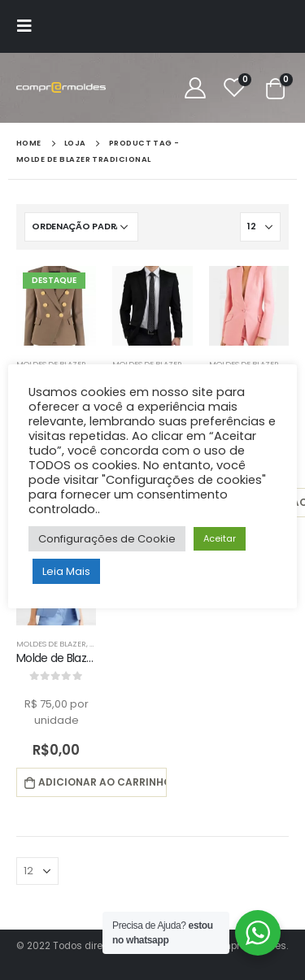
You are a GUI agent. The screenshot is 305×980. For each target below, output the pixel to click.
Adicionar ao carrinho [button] (102, 782)
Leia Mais (66, 571)
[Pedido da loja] (81, 227)
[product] (56, 306)
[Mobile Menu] (29, 26)
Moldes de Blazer (51, 644)
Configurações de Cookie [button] (107, 539)
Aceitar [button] (220, 538)
